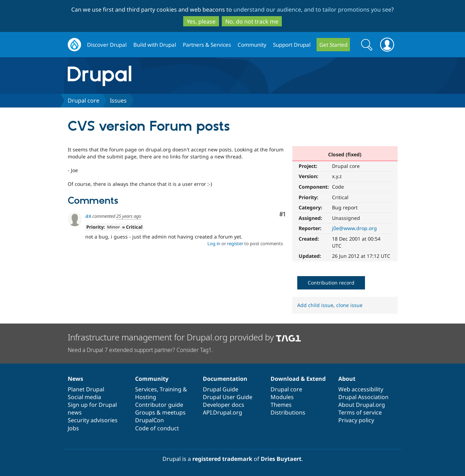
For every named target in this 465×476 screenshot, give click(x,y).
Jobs (73, 428)
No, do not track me (252, 21)
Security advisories (93, 420)
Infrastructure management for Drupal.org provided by (184, 337)
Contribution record (331, 283)
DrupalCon (150, 420)
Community (252, 45)
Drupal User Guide (228, 397)
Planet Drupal (86, 389)
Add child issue (315, 305)
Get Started (333, 45)
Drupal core (84, 100)
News (75, 379)
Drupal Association (363, 397)
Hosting (146, 397)
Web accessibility (361, 389)
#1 (282, 214)
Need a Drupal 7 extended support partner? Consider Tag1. (140, 350)
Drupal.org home (74, 45)
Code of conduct (157, 428)
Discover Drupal (107, 45)
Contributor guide (159, 405)
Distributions (288, 412)
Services (146, 389)
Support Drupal (292, 45)
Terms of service (360, 412)
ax (88, 216)
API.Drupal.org (222, 412)
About (347, 379)
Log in (214, 243)
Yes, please (201, 21)
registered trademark (222, 459)
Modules (282, 397)
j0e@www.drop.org (354, 228)
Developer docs (224, 405)
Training (171, 389)
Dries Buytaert (281, 459)
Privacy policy (356, 420)
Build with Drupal (155, 45)
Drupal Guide (221, 389)
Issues (118, 100)
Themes (281, 405)
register (235, 243)
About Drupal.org (362, 405)
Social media (84, 397)
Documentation (225, 379)
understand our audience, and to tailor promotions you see (312, 9)
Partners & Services (207, 45)
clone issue (349, 305)
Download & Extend (298, 379)
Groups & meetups (160, 412)
